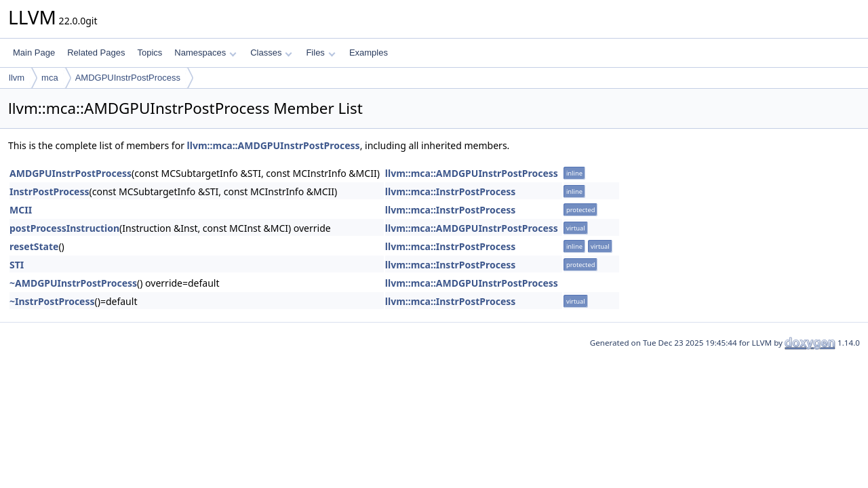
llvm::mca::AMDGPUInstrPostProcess (274, 145)
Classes (271, 53)
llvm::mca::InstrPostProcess (451, 191)
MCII (21, 210)
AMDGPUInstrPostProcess (128, 78)
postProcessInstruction (64, 228)
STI (17, 265)
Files (320, 53)
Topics (150, 53)
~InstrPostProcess (52, 301)
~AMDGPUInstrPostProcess (73, 283)
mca (50, 78)
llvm (17, 78)
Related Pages (96, 53)
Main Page (34, 53)
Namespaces (205, 53)
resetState (34, 246)
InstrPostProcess (50, 191)
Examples (369, 53)
